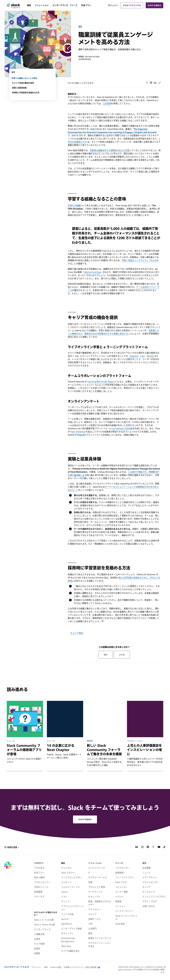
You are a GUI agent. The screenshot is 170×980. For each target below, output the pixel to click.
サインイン (113, 5)
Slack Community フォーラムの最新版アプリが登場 (24, 750)
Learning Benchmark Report (101, 382)
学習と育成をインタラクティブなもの (139, 260)
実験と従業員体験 (19, 88)
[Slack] (13, 5)
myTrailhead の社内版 (122, 428)
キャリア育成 (77, 633)
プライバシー (37, 967)
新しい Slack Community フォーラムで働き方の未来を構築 (104, 750)
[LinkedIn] (137, 847)
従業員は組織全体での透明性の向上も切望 (110, 150)
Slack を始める (154, 5)
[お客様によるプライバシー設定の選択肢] (81, 967)
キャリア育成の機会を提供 (23, 83)
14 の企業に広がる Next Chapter (61, 748)
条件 (46, 967)
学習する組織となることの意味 (25, 78)
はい (106, 655)
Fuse (142, 356)
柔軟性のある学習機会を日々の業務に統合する (106, 334)
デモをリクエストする (132, 5)
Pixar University (78, 432)
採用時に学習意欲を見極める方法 (26, 92)
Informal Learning (92, 272)
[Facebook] (148, 847)
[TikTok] (165, 847)
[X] (153, 847)
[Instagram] (142, 847)
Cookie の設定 (56, 967)
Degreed (134, 356)
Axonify (150, 356)
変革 (80, 26)
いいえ (122, 655)
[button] (12, 847)
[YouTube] (159, 847)
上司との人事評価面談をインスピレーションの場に (144, 750)
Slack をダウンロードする (17, 967)
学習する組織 (74, 206)
